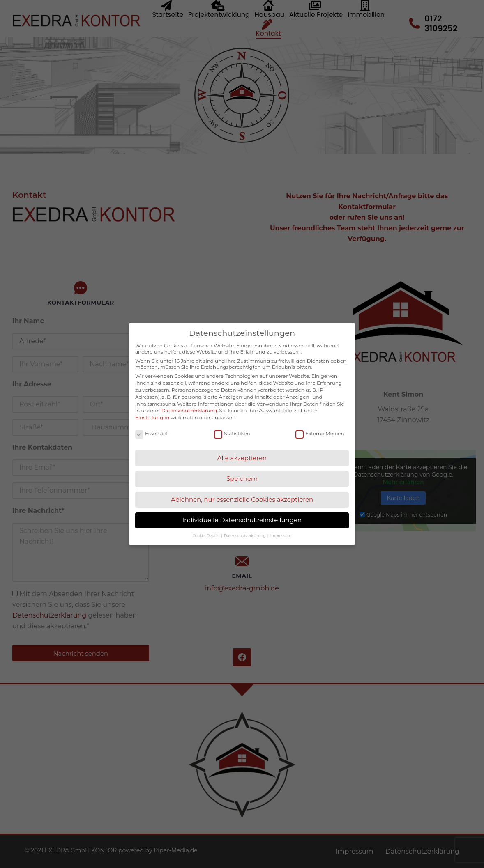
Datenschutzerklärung (189, 410)
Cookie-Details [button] (206, 536)
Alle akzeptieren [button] (242, 458)
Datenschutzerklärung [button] (245, 536)
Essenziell (152, 433)
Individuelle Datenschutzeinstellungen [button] (242, 520)
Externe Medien (320, 433)
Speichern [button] (242, 479)
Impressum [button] (281, 536)
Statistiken (232, 433)
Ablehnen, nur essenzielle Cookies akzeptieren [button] (242, 499)
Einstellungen (152, 417)
